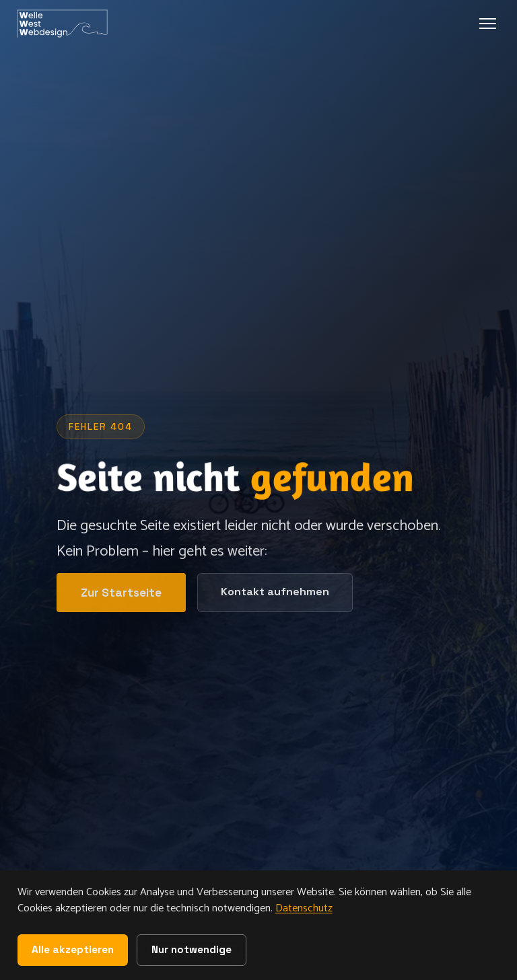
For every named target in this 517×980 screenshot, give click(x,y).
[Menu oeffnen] (488, 24)
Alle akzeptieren (73, 949)
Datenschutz (304, 908)
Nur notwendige (192, 949)
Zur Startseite (121, 593)
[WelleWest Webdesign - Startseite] (65, 24)
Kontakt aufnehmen (275, 592)
